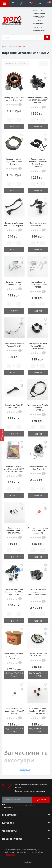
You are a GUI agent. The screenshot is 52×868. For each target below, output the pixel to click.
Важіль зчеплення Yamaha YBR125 (38, 224)
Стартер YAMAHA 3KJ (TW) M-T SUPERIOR (38, 655)
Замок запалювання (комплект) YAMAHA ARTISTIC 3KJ (14, 592)
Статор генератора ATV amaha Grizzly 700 (14, 99)
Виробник (11, 47)
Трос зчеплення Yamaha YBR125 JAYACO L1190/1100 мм (38, 407)
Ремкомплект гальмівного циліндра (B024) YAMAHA (14, 530)
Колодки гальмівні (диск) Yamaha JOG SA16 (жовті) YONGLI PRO (14, 469)
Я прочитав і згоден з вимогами (24, 806)
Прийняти (27, 862)
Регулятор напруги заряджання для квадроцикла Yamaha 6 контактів (38, 593)
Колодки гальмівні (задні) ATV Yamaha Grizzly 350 (14, 162)
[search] (47, 37)
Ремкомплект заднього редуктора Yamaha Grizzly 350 (14, 656)
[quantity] (14, 120)
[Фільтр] (2, 435)
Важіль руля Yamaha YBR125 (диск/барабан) (14, 224)
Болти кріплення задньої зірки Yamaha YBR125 (38, 285)
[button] (22, 3)
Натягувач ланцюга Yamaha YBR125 (14, 283)
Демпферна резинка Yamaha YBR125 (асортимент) (38, 346)
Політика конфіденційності (25, 805)
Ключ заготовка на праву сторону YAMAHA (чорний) (14, 711)
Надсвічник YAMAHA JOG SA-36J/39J (14, 406)
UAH (39, 4)
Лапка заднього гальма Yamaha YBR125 (14, 345)
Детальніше (10, 855)
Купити (14, 127)
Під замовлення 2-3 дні (14, 675)
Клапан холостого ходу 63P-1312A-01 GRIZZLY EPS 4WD (38, 100)
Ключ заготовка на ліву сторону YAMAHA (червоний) (38, 530)
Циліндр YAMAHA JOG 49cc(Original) (38, 468)
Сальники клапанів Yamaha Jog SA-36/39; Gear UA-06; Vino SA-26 (38, 711)
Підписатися (41, 800)
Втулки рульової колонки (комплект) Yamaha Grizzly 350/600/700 (38, 163)
